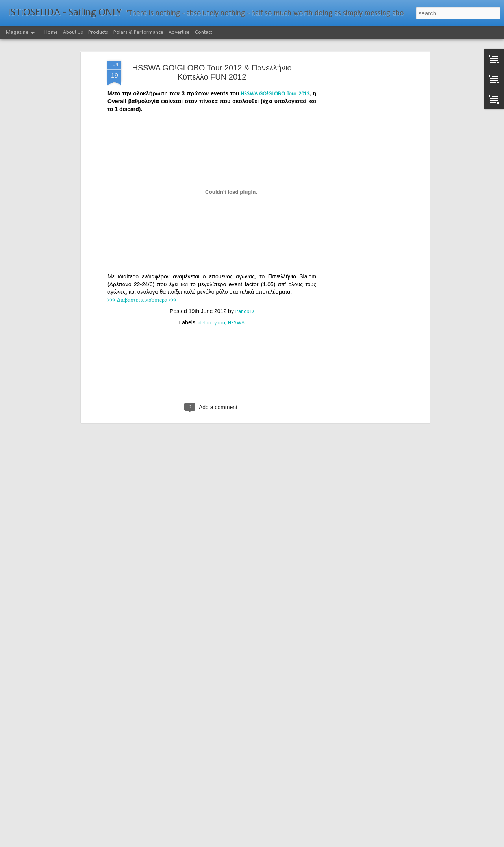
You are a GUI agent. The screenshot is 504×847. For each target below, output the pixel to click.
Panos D (245, 256)
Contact (204, 32)
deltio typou (212, 267)
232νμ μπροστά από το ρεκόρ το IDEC (227, 838)
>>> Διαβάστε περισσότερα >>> (142, 244)
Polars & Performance (138, 32)
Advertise (179, 32)
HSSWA (236, 267)
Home (51, 32)
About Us (73, 32)
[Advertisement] (359, 129)
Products (98, 32)
